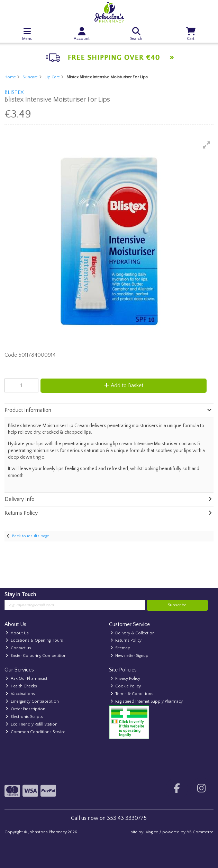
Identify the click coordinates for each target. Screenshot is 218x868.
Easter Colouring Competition (36, 656)
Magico (152, 832)
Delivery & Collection (133, 633)
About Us (17, 633)
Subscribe (177, 605)
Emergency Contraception (32, 701)
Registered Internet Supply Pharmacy (147, 701)
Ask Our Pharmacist (26, 679)
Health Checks (21, 686)
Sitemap (121, 648)
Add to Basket (124, 385)
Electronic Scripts (24, 717)
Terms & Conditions (132, 694)
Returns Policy (126, 640)
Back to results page (31, 536)
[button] (207, 145)
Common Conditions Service (35, 732)
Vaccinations (20, 694)
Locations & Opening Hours (34, 640)
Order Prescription (25, 709)
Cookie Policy (126, 686)
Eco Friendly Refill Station (31, 724)
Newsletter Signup (130, 656)
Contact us (18, 648)
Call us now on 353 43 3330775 (109, 818)
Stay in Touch (20, 594)
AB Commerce (200, 832)
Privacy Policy (125, 679)
